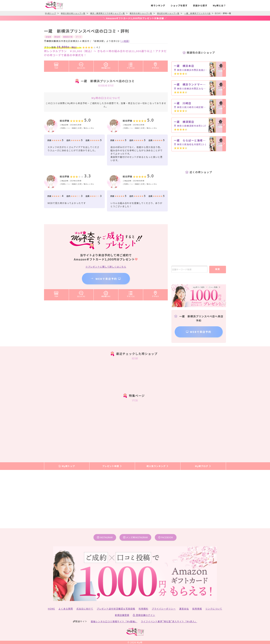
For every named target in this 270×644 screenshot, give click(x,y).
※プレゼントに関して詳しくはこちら (106, 267)
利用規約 (143, 609)
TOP (56, 65)
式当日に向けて (85, 609)
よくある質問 (66, 609)
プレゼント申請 (112, 466)
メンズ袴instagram (136, 537)
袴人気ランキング (158, 466)
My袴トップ (67, 466)
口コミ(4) (81, 65)
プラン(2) (131, 65)
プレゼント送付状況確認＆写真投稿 (116, 609)
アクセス (156, 65)
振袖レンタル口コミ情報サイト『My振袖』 (114, 621)
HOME (51, 609)
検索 (218, 269)
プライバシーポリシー (164, 609)
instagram (105, 537)
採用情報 (197, 609)
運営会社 (184, 609)
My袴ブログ (203, 466)
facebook (166, 537)
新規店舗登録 (122, 615)
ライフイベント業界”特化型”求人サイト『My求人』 (169, 621)
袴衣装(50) (106, 65)
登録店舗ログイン (144, 615)
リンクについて (214, 609)
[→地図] (125, 41)
